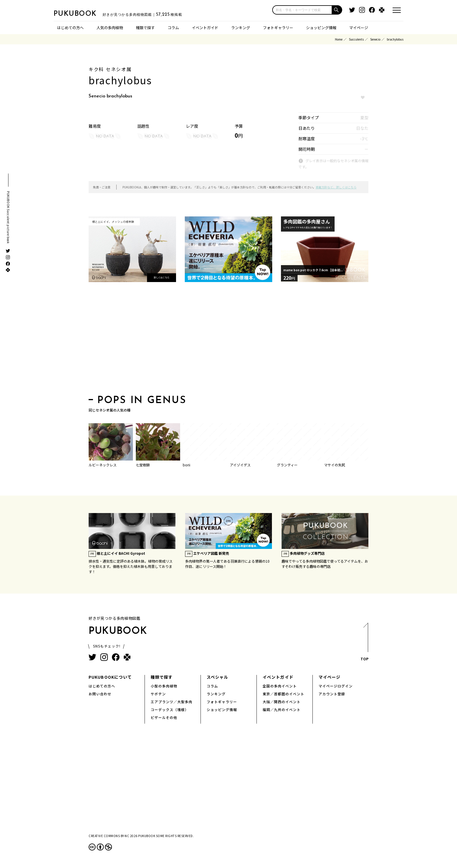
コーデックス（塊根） (170, 709)
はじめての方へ (70, 28)
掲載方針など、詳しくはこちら (336, 187)
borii (187, 465)
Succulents (356, 39)
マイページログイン (336, 686)
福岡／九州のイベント (282, 709)
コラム (173, 28)
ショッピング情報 (321, 28)
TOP (364, 644)
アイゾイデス (240, 465)
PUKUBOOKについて (110, 677)
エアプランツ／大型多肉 (172, 702)
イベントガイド (205, 28)
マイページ (359, 28)
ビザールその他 (164, 717)
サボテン (158, 694)
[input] (302, 10)
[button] (337, 10)
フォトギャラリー (278, 28)
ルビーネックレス (103, 465)
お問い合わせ (100, 694)
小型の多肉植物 (164, 686)
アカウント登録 (332, 694)
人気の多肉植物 (110, 28)
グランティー (287, 465)
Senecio (375, 39)
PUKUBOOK (83, 13)
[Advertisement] (228, 340)
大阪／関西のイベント (282, 702)
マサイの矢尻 (335, 465)
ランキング (241, 28)
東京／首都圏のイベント (283, 694)
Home (339, 39)
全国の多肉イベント (280, 686)
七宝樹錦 (143, 465)
